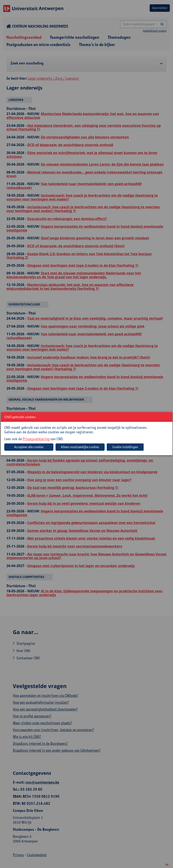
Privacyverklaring (36, 439)
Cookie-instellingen (125, 447)
